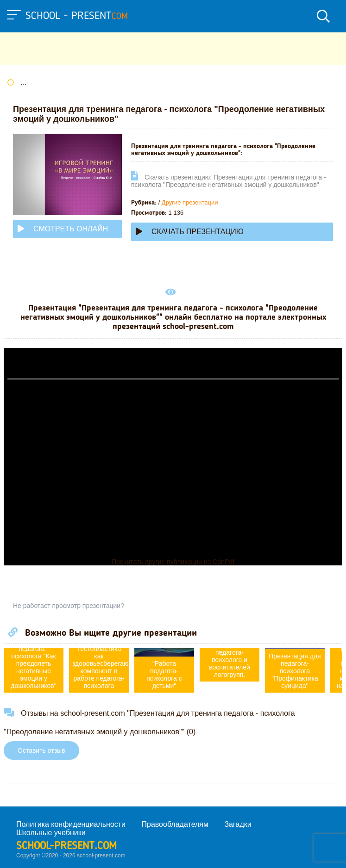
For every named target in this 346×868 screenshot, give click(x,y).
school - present (77, 16)
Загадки (238, 824)
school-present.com (66, 846)
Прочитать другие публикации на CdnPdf (173, 562)
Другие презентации (190, 202)
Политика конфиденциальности (71, 824)
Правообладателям (175, 824)
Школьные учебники (51, 833)
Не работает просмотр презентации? (69, 606)
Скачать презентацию (190, 232)
